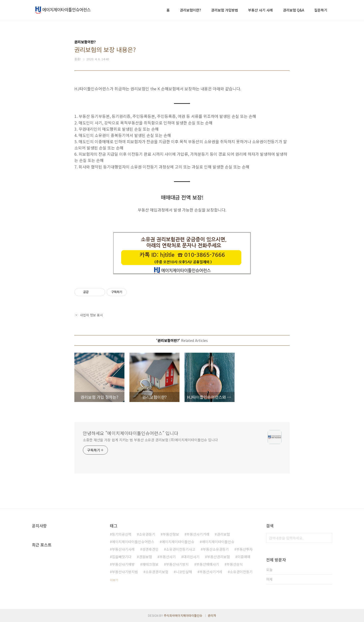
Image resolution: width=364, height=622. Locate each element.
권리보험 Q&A (294, 10)
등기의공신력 (122, 534)
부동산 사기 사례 (260, 10)
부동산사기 (168, 557)
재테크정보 (150, 564)
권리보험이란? (190, 10)
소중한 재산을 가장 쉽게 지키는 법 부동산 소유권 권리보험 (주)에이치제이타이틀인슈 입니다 (150, 440)
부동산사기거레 (211, 572)
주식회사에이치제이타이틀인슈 (183, 615)
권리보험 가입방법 (225, 10)
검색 (327, 538)
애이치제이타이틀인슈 (218, 542)
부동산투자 (244, 549)
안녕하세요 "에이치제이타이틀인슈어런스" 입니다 (131, 433)
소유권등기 (147, 534)
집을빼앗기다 (122, 557)
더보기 (114, 580)
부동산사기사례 (123, 549)
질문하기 (321, 10)
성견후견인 (150, 549)
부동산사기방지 (177, 564)
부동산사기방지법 (125, 572)
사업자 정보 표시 (89, 315)
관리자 (212, 615)
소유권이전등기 (241, 572)
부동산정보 (171, 534)
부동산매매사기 (208, 564)
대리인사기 (191, 557)
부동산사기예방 (123, 564)
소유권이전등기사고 (181, 549)
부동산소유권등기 (216, 549)
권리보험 (223, 534)
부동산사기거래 (198, 534)
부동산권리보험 (218, 557)
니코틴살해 (184, 572)
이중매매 (244, 557)
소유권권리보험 (157, 572)
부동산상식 (235, 564)
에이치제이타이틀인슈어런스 (133, 542)
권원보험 (145, 557)
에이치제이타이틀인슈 (178, 542)
